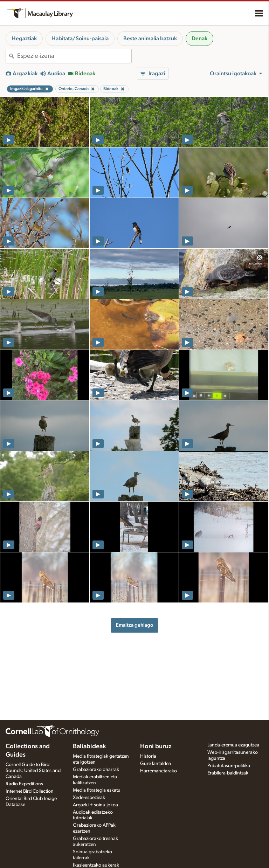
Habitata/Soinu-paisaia (80, 39)
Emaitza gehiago (134, 625)
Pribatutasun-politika (229, 766)
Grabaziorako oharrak (96, 770)
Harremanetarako (158, 771)
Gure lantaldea (156, 764)
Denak (199, 39)
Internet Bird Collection (30, 791)
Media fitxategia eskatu (97, 790)
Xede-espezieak (89, 798)
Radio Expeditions (24, 784)
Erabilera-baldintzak (228, 773)
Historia (148, 756)
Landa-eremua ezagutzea (233, 745)
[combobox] (74, 56)
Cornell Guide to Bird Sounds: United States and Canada (33, 771)
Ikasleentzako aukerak (96, 865)
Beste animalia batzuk (150, 39)
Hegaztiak (24, 39)
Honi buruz (156, 746)
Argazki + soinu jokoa (95, 805)
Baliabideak (89, 746)
